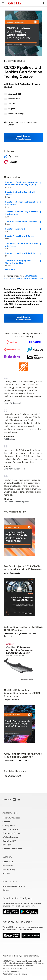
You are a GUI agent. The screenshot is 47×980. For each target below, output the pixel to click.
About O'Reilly (10, 813)
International (10, 881)
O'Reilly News (9, 826)
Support (7, 857)
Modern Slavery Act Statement (15, 974)
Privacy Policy (9, 869)
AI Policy (6, 873)
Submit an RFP (9, 841)
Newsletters (8, 866)
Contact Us (8, 862)
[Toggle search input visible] (44, 3)
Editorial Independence (12, 971)
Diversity (7, 845)
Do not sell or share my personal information (20, 956)
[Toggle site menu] (3, 3)
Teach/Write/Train (11, 818)
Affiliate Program (10, 837)
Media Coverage (10, 829)
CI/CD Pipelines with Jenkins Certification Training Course (23, 277)
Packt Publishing (16, 114)
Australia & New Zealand (14, 886)
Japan (6, 890)
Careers (6, 822)
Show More (10, 270)
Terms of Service (9, 968)
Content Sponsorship (12, 849)
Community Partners (12, 833)
